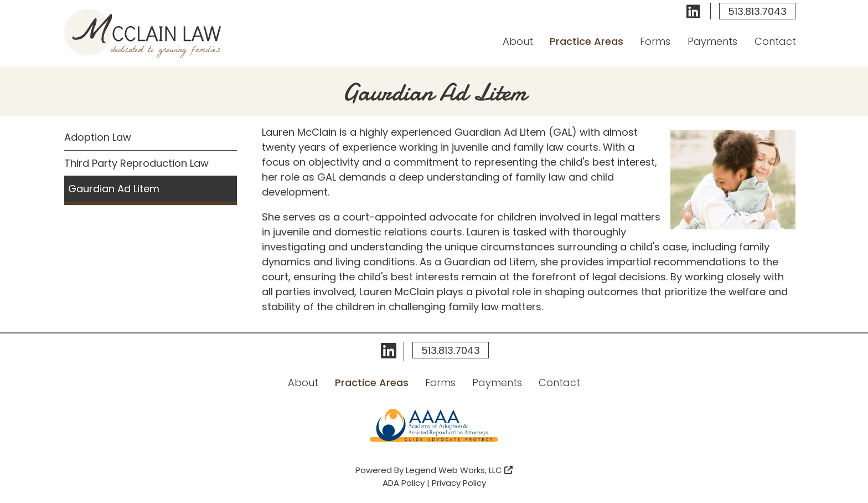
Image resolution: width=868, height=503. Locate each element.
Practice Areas (586, 41)
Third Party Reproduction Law (136, 163)
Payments (712, 41)
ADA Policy (404, 483)
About (518, 41)
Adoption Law (98, 137)
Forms (655, 41)
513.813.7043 (757, 11)
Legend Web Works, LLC (459, 470)
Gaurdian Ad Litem (114, 189)
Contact (775, 41)
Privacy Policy (459, 483)
